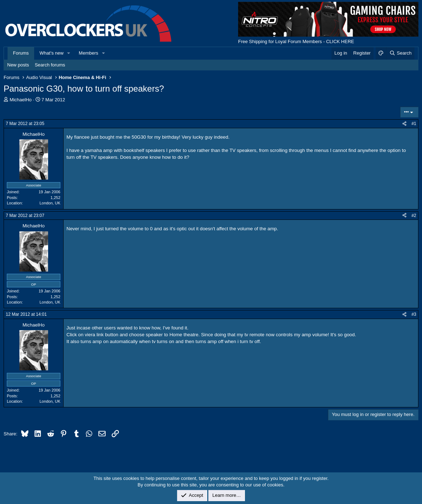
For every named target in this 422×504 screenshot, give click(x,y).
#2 (414, 216)
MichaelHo (21, 100)
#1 (414, 124)
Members (88, 53)
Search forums (50, 65)
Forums (21, 53)
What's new (52, 53)
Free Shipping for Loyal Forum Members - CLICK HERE (296, 41)
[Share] (404, 124)
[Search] (400, 53)
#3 (414, 314)
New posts (18, 65)
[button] (69, 53)
